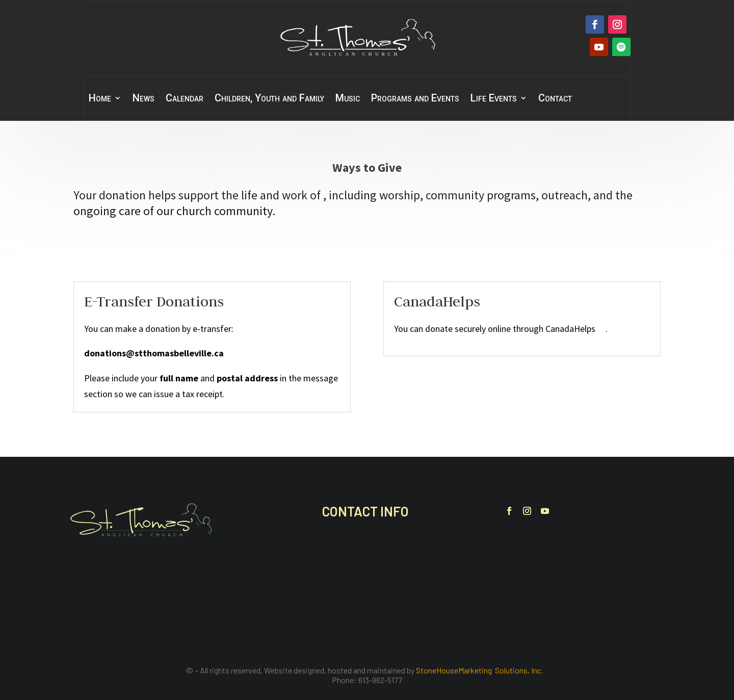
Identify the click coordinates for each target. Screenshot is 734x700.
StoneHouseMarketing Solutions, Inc (479, 670)
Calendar (185, 99)
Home (100, 99)
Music (348, 99)
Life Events (494, 99)
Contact (555, 99)
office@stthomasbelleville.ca (387, 601)
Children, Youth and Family (269, 99)
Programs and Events (415, 99)
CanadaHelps (575, 329)
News (143, 99)
